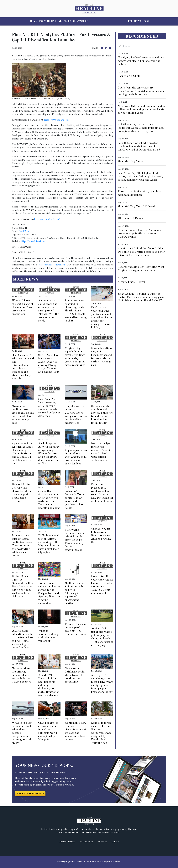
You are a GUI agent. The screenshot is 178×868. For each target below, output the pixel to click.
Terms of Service (67, 842)
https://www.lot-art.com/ (56, 120)
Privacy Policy (86, 842)
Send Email (24, 231)
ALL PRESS (65, 21)
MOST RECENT (48, 21)
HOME (34, 21)
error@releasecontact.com (52, 265)
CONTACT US (81, 21)
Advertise (102, 842)
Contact (116, 842)
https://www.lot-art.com (33, 241)
